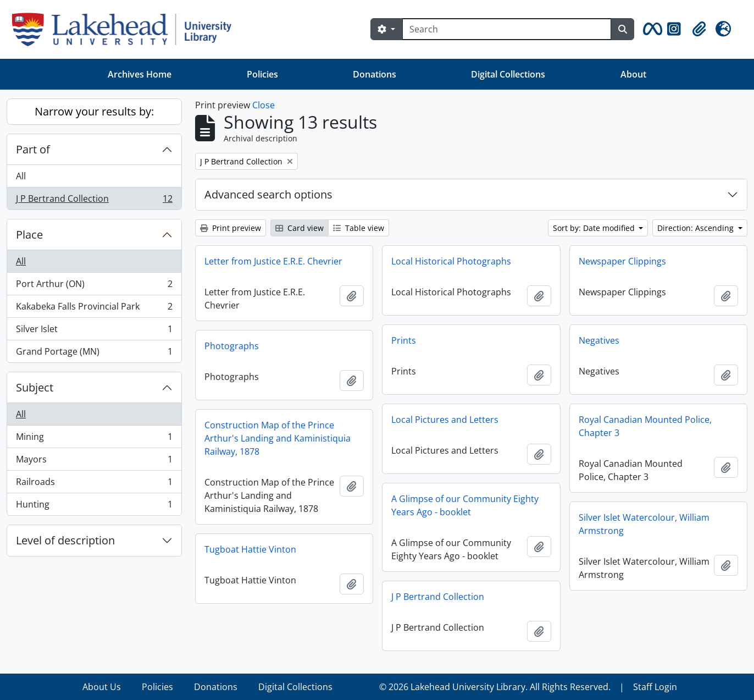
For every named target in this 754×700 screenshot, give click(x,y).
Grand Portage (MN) (94, 354)
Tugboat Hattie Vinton (250, 549)
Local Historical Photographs (451, 261)
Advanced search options (268, 194)
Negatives (599, 340)
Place (29, 235)
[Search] (507, 29)
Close (264, 105)
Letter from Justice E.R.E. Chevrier (273, 261)
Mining (94, 439)
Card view (300, 228)
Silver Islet (94, 331)
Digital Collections (508, 74)
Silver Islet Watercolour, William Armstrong (644, 524)
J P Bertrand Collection (94, 201)
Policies (262, 74)
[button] (651, 29)
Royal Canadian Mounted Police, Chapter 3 (645, 426)
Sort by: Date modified (595, 228)
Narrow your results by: (94, 111)
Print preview (231, 228)
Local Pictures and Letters (445, 420)
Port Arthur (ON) (94, 286)
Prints (404, 340)
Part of (33, 149)
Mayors (94, 462)
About (633, 74)
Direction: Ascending (697, 228)
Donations (375, 74)
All (21, 176)
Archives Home (140, 74)
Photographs (232, 346)
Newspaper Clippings (622, 261)
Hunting (94, 506)
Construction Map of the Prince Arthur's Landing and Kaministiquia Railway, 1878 (278, 438)
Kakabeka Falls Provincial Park (94, 309)
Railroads (94, 484)
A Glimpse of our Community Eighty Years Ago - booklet (465, 505)
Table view (359, 228)
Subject (35, 387)
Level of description (65, 540)
